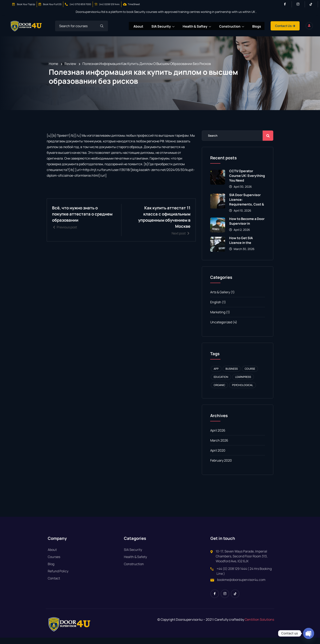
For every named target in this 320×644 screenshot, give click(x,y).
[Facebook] (287, 4)
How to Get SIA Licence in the (241, 247)
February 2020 (221, 467)
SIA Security (174, 26)
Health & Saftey (208, 26)
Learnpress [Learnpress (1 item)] (243, 383)
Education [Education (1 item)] (221, 383)
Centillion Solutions (259, 626)
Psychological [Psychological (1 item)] (243, 391)
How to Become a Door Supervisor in (247, 227)
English (216, 308)
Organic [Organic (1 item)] (219, 391)
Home (53, 70)
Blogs (269, 26)
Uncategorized (221, 328)
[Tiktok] (313, 4)
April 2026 (218, 437)
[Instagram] (300, 4)
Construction (244, 26)
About (149, 26)
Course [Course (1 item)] (250, 375)
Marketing (218, 318)
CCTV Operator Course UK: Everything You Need (247, 182)
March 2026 (219, 447)
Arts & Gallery (220, 298)
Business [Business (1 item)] (232, 375)
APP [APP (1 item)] (216, 375)
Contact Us (298, 26)
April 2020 (218, 457)
